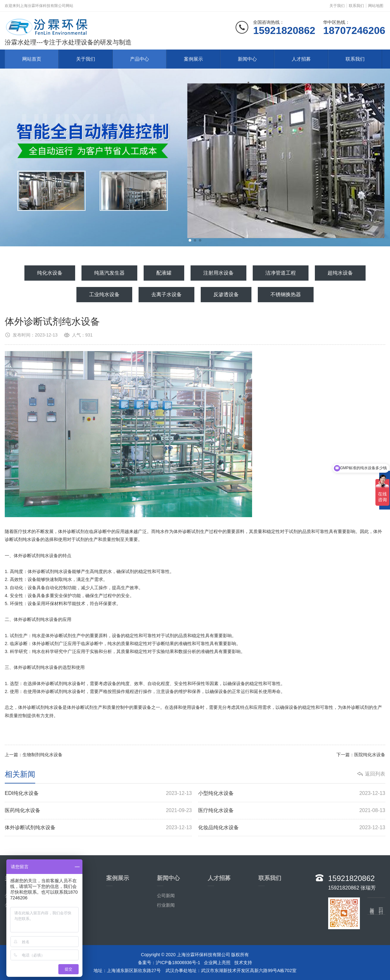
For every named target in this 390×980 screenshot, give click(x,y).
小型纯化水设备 (292, 793)
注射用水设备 (218, 273)
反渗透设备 (226, 294)
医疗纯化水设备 (292, 811)
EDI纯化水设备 (98, 793)
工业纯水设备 (104, 294)
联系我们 (356, 6)
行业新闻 (166, 905)
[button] (190, 240)
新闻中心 (247, 59)
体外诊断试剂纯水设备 (98, 828)
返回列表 (375, 774)
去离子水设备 (166, 294)
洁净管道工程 (281, 273)
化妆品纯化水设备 (292, 828)
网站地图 (376, 6)
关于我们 (337, 6)
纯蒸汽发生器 (109, 273)
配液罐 (164, 273)
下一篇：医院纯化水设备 (361, 755)
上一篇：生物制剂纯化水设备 (34, 755)
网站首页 (32, 59)
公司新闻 (166, 896)
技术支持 (243, 963)
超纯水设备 (340, 273)
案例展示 (193, 59)
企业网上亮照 (217, 963)
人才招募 (301, 59)
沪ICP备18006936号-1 (178, 963)
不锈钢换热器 (286, 294)
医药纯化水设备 (98, 811)
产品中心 (140, 59)
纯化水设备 (50, 273)
